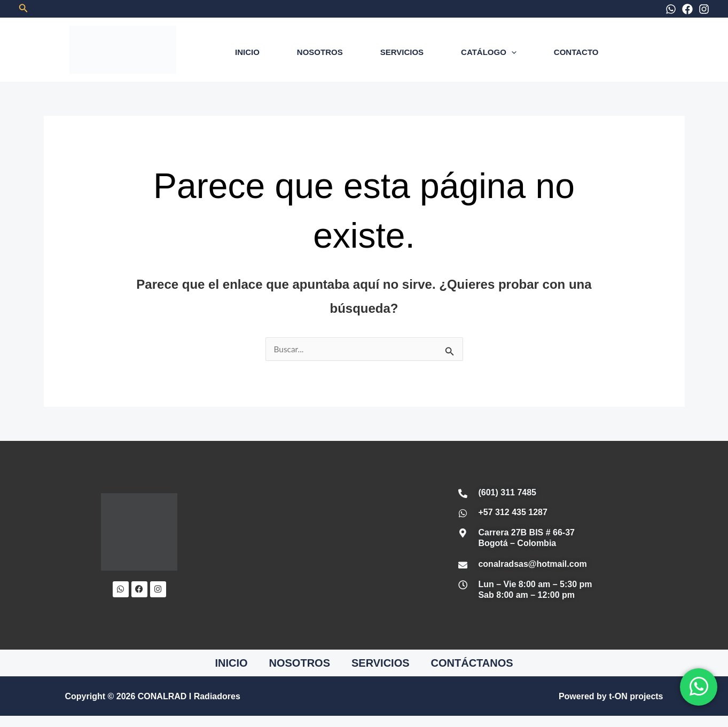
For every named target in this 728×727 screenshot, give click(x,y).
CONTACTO (576, 52)
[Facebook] (687, 9)
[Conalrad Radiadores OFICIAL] (319, 546)
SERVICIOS (402, 52)
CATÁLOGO (489, 52)
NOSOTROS (320, 52)
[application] (511, 52)
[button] (24, 9)
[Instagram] (704, 9)
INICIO (247, 52)
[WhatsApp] (671, 9)
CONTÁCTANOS (472, 663)
